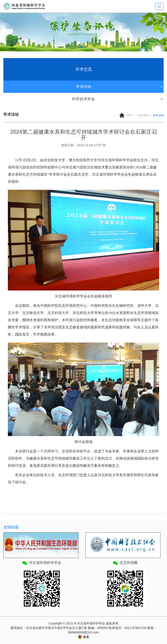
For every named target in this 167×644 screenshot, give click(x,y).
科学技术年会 (83, 99)
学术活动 (83, 87)
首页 (130, 115)
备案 (86, 637)
